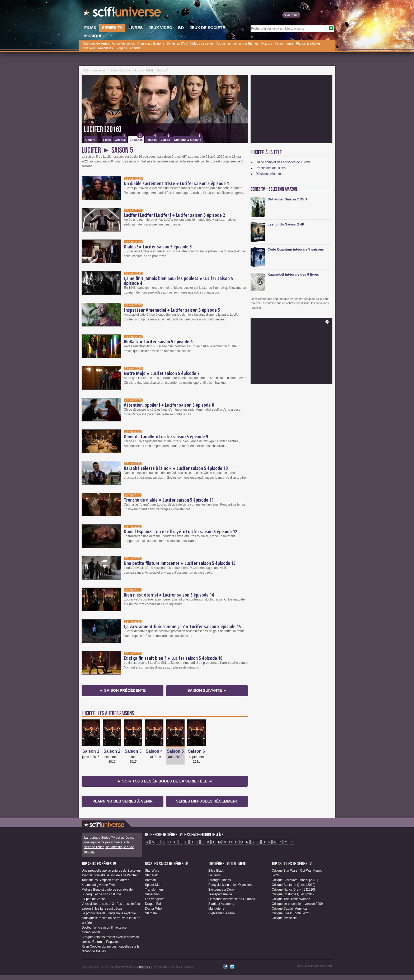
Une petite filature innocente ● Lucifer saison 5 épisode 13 (180, 563)
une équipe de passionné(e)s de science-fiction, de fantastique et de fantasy (109, 847)
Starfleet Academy (221, 904)
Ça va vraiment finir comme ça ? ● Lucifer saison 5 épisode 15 (182, 626)
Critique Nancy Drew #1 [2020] (293, 890)
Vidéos (166, 139)
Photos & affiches (308, 44)
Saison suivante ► (207, 690)
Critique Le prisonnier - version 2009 (297, 904)
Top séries (224, 44)
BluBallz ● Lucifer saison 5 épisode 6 (158, 342)
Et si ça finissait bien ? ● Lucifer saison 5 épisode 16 (173, 658)
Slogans (121, 48)
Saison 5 (175, 751)
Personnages (284, 44)
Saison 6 (196, 751)
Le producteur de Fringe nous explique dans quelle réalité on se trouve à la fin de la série (111, 918)
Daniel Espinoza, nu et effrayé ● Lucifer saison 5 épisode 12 (180, 531)
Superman (152, 894)
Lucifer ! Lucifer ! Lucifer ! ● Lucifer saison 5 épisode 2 (174, 215)
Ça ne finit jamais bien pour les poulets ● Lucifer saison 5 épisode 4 (178, 281)
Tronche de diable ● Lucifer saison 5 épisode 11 (169, 500)
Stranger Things (220, 880)
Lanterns (215, 875)
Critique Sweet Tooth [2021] (291, 913)
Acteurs (267, 44)
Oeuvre (90, 140)
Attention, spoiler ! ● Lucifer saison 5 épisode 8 (169, 405)
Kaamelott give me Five (98, 885)
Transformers (154, 890)
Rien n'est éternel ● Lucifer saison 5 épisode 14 (169, 595)
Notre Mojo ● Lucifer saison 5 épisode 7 (162, 373)
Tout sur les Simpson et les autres (105, 880)
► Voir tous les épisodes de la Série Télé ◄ (165, 781)
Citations (89, 48)
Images (152, 139)
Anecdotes (105, 48)
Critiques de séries (96, 44)
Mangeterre (216, 909)
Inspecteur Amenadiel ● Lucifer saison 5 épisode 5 (172, 310)
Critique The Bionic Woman (291, 899)
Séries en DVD (177, 44)
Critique (121, 139)
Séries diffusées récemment (207, 801)
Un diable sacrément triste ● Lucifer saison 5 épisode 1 (176, 183)
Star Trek (151, 875)
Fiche (107, 140)
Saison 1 (91, 751)
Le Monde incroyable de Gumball (232, 899)
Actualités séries (123, 44)
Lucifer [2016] (102, 129)
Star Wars (152, 871)
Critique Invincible (284, 918)
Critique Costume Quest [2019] (293, 885)
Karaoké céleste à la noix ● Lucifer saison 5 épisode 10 (176, 468)
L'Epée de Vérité (93, 899)
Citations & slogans (188, 139)
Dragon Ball (153, 904)
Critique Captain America (289, 909)
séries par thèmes (246, 44)
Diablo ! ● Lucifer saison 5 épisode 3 (158, 247)
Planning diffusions (151, 44)
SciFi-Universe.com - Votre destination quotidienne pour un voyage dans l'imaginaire (123, 13)
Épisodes (137, 139)
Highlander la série (222, 913)
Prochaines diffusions (271, 168)
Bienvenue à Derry (221, 890)
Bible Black (216, 871)
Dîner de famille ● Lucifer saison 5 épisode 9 (166, 436)
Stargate (151, 913)
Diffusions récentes (269, 174)
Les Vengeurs (155, 899)
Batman (150, 880)
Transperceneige (220, 894)
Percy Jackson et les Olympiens (231, 885)
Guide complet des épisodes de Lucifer (283, 162)
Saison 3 (133, 751)
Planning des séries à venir (123, 801)
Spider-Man (153, 885)
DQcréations (146, 967)
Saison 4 (154, 751)
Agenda (135, 48)
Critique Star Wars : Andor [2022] (295, 880)
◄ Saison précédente (123, 690)
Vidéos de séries (202, 44)
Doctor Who (153, 909)
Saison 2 (112, 751)
